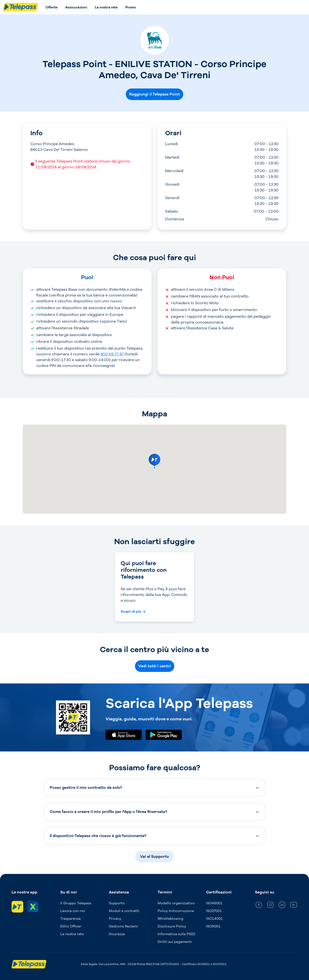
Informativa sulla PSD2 (176, 934)
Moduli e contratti (124, 911)
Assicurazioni (76, 7)
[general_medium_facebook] (259, 906)
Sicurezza (117, 934)
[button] (154, 788)
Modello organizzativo (176, 903)
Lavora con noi (73, 911)
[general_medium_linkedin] (282, 906)
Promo (131, 7)
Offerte (52, 7)
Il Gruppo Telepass (76, 903)
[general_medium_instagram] (270, 906)
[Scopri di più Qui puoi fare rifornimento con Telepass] (133, 612)
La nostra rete (106, 7)
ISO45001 (214, 903)
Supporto (117, 903)
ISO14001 (214, 919)
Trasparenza (70, 919)
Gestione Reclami (123, 926)
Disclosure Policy (172, 926)
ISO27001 (214, 911)
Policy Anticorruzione (176, 911)
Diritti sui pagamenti (175, 942)
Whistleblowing (170, 919)
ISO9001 (213, 926)
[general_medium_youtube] (294, 906)
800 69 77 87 (112, 354)
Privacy (115, 919)
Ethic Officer (71, 926)
